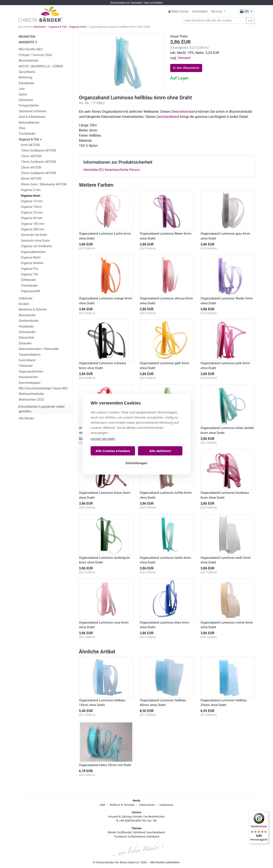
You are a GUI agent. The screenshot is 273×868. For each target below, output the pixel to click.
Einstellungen (136, 463)
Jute (22, 89)
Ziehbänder (29, 280)
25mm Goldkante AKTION (38, 173)
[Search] (214, 21)
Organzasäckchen (31, 372)
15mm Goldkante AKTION (38, 162)
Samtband (26, 100)
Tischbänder (27, 134)
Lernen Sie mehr (103, 439)
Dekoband (153, 837)
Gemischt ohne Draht (35, 241)
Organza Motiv (31, 258)
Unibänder (25, 298)
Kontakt (137, 817)
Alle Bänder (26, 418)
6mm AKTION (30, 145)
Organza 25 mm (32, 213)
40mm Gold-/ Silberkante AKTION (44, 184)
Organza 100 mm (33, 224)
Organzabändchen (33, 252)
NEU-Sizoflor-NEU (30, 49)
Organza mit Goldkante (36, 246)
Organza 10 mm (32, 201)
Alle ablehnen (160, 451)
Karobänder (26, 83)
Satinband (139, 832)
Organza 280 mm (33, 229)
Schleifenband (137, 837)
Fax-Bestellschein (154, 817)
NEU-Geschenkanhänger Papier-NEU (43, 388)
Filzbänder (26, 366)
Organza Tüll (29, 274)
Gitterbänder (27, 332)
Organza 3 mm (31, 190)
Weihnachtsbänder (31, 394)
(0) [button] (245, 11)
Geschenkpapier (30, 383)
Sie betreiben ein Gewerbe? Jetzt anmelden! (136, 3)
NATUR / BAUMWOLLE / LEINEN (41, 66)
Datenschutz (147, 805)
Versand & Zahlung (120, 817)
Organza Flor (30, 269)
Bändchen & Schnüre (33, 310)
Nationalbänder (29, 123)
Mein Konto (179, 11)
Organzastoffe (31, 291)
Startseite (40, 27)
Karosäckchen (28, 377)
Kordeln (24, 304)
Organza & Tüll (57, 27)
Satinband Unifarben (32, 111)
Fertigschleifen (29, 106)
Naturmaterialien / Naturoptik (39, 349)
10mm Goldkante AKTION (38, 151)
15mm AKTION (31, 156)
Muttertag (25, 77)
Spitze (23, 95)
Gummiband (27, 360)
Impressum (166, 805)
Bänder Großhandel (120, 832)
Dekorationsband (184, 112)
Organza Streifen (32, 263)
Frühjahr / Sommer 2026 (35, 55)
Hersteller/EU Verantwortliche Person (112, 170)
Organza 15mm (31, 207)
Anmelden (200, 11)
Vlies (22, 128)
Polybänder (26, 327)
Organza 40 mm (32, 218)
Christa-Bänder (105, 862)
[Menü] (266, 813)
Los (250, 20)
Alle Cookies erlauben (113, 451)
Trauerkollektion (30, 355)
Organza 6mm (78, 27)
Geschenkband (168, 117)
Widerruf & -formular (122, 805)
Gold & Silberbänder (32, 117)
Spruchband (27, 72)
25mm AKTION (31, 168)
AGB (102, 805)
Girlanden (25, 343)
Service (217, 11)
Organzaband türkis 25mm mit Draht (105, 765)
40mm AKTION (31, 179)
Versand (184, 58)
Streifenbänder (29, 321)
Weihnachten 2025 (31, 400)
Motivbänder (27, 315)
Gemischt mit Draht (34, 235)
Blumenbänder (28, 61)
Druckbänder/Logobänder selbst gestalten (41, 409)
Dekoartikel (26, 338)
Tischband (120, 837)
